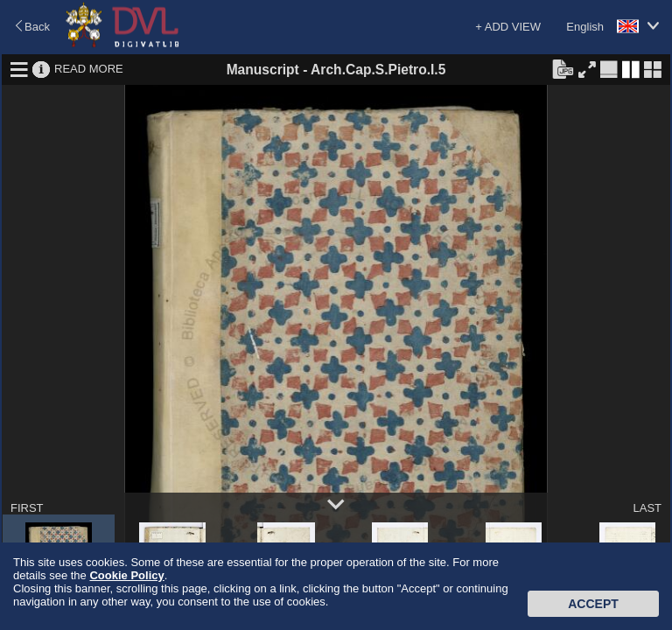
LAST (647, 508)
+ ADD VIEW (508, 27)
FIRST (27, 508)
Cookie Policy (126, 575)
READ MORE (89, 69)
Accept (593, 604)
